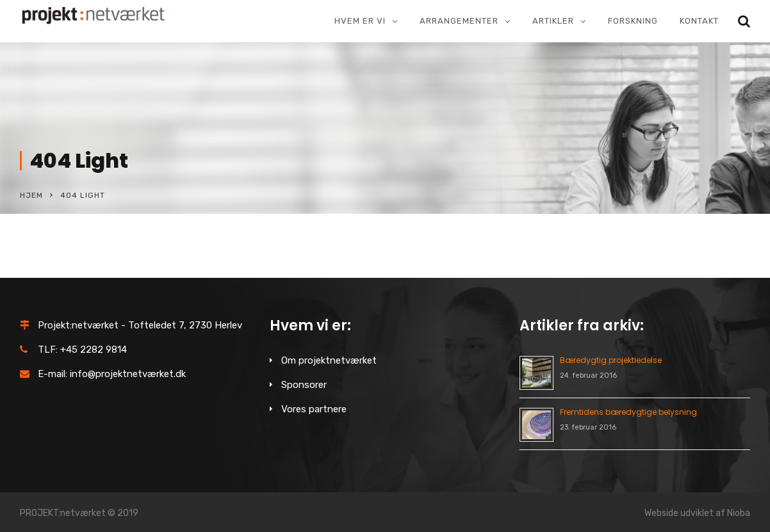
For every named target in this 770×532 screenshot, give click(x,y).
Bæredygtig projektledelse (611, 360)
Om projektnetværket (329, 360)
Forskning (633, 21)
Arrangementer (459, 21)
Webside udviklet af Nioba (697, 513)
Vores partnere (314, 409)
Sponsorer (304, 385)
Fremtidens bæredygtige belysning (628, 412)
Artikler (553, 21)
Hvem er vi (360, 21)
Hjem (31, 195)
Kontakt (699, 21)
